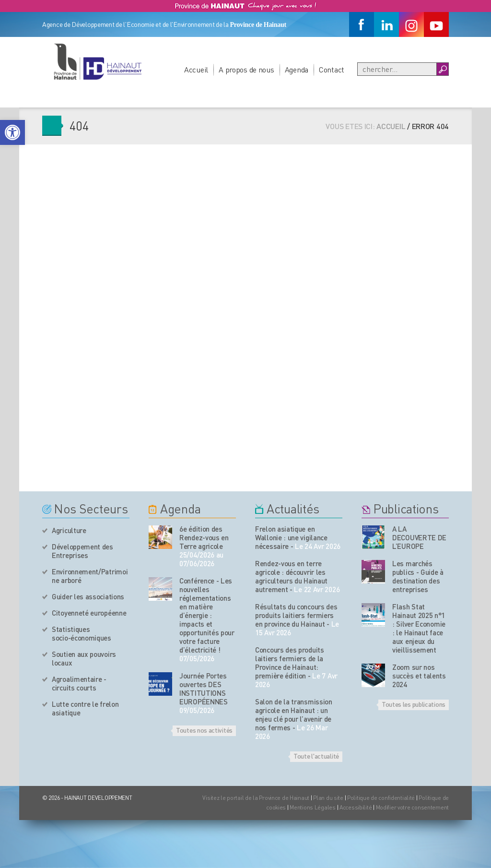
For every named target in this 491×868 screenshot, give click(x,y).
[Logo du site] (97, 61)
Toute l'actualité (316, 756)
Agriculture (69, 530)
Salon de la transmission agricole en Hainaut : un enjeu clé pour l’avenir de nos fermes (294, 714)
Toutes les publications (414, 704)
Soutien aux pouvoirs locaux (84, 658)
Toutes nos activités (204, 730)
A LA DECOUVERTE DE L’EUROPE (419, 537)
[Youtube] (436, 24)
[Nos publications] (373, 537)
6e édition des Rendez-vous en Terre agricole (204, 537)
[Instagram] (411, 24)
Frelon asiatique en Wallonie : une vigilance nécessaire (291, 537)
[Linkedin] (386, 24)
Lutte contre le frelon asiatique (85, 708)
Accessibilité (356, 807)
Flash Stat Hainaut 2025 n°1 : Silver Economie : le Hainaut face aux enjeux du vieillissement (419, 628)
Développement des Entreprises (82, 551)
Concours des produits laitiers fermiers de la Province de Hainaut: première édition (290, 663)
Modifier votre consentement (412, 807)
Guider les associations (88, 596)
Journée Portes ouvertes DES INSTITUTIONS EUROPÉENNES (204, 689)
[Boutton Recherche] (442, 69)
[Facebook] (362, 24)
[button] (12, 132)
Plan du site (328, 798)
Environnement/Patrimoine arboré (90, 576)
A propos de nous (246, 69)
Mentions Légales (313, 807)
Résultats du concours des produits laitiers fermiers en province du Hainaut (296, 615)
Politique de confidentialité (382, 798)
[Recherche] (397, 69)
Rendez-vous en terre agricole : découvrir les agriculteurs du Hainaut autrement (291, 576)
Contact (332, 69)
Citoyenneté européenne (89, 613)
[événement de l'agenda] (160, 537)
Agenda (297, 69)
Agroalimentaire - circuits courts (79, 683)
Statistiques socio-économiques (82, 633)
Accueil (196, 69)
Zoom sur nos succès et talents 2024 (419, 676)
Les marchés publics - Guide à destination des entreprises (418, 576)
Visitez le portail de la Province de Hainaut (256, 798)
